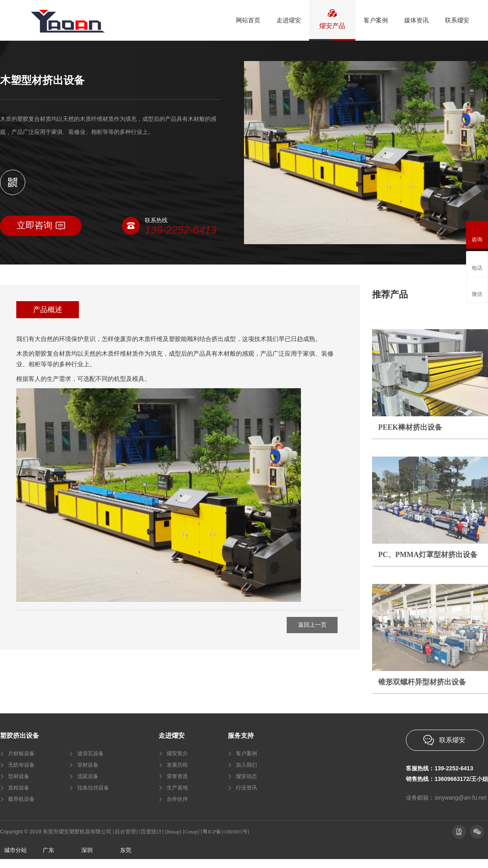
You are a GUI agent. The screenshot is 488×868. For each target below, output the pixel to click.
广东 (48, 850)
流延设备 (88, 776)
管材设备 (88, 765)
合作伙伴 (177, 799)
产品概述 (48, 310)
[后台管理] (125, 832)
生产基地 (177, 788)
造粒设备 (19, 788)
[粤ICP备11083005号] (225, 832)
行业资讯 (246, 788)
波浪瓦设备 (90, 753)
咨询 (477, 234)
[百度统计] (151, 832)
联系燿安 (452, 740)
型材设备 (19, 776)
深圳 (87, 850)
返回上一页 (312, 625)
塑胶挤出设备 (20, 736)
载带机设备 (21, 799)
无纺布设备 (21, 765)
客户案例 (246, 753)
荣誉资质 (177, 776)
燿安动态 (246, 776)
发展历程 (177, 765)
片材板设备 (21, 753)
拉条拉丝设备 (93, 788)
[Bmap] (173, 832)
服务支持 (241, 736)
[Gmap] (191, 832)
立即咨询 (41, 225)
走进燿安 (172, 736)
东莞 (126, 850)
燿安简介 (177, 753)
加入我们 (246, 765)
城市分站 (15, 850)
